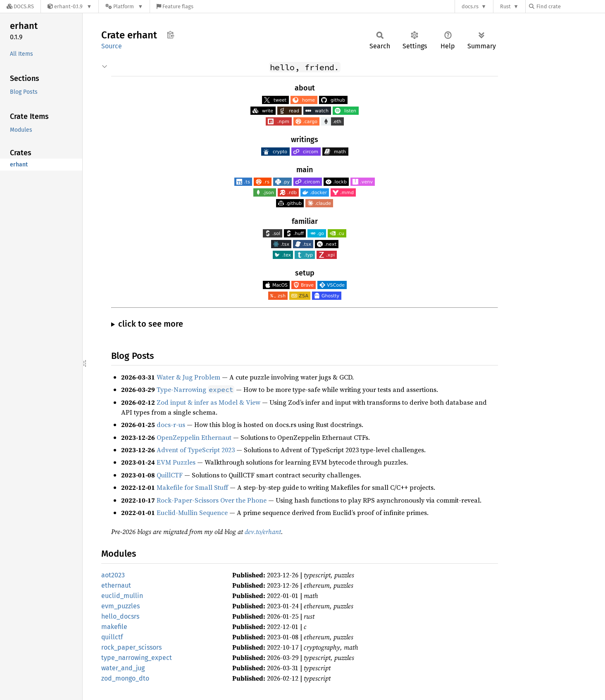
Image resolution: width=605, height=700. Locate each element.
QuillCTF (170, 475)
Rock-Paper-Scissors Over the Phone (212, 500)
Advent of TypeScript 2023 (196, 450)
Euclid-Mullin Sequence (192, 513)
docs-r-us (171, 425)
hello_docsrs (120, 616)
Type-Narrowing (195, 389)
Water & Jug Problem (188, 377)
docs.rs (470, 6)
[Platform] (124, 6)
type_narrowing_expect (137, 658)
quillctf (112, 637)
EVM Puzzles (176, 462)
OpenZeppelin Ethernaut (194, 437)
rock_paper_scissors (131, 647)
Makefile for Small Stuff (192, 487)
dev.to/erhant (263, 532)
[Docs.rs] (20, 6)
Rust (505, 6)
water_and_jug (123, 668)
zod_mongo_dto (125, 678)
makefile (114, 627)
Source (112, 46)
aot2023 (113, 575)
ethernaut (116, 585)
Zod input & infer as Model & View (208, 402)
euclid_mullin (122, 596)
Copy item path (170, 35)
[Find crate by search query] (570, 6)
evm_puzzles (120, 606)
